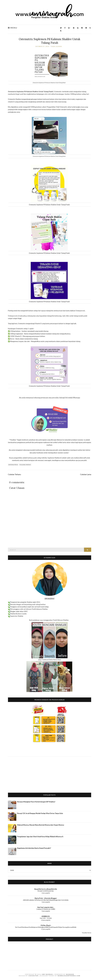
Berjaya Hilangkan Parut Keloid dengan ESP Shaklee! (36, 802)
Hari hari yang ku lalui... (46, 907)
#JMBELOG (46, 916)
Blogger (70, 974)
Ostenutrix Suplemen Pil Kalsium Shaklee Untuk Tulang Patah (49, 41)
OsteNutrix (13, 465)
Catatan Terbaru (14, 474)
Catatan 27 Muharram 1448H (46, 909)
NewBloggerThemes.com (69, 976)
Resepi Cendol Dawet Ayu (46, 891)
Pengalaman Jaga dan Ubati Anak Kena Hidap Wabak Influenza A (40, 837)
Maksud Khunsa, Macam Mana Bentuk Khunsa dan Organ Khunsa (41, 825)
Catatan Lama (86, 474)
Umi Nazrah (47, 974)
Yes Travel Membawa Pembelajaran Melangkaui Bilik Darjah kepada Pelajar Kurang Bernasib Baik (46, 927)
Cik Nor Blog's (46, 925)
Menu (13, 28)
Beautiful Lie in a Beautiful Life (46, 889)
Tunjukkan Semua (87, 933)
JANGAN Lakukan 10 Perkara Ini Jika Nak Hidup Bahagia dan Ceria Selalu (46, 900)
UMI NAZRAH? (50, 599)
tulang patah (25, 465)
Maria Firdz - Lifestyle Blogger (46, 898)
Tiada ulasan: (57, 46)
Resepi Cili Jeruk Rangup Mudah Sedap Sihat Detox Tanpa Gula (40, 813)
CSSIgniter (33, 976)
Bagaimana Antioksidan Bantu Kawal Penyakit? (34, 848)
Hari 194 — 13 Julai (46, 918)
